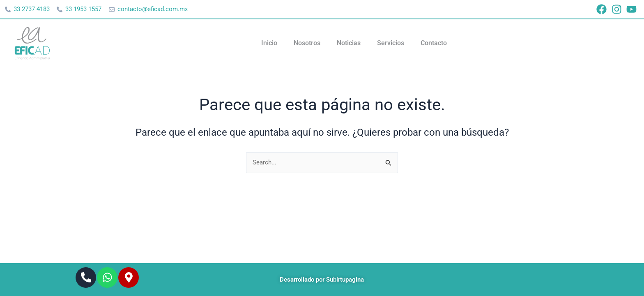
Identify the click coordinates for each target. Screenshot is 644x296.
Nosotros (307, 43)
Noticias (349, 43)
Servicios (391, 43)
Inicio (269, 43)
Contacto (434, 43)
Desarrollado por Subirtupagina (322, 279)
